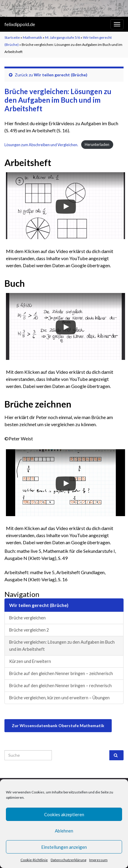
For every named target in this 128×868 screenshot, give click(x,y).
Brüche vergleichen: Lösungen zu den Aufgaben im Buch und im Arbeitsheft (62, 646)
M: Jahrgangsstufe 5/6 (63, 37)
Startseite (12, 37)
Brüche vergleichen (27, 618)
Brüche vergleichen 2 (29, 630)
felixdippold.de (20, 24)
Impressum (98, 860)
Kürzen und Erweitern (30, 661)
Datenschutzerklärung (68, 860)
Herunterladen (97, 145)
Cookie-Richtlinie (34, 860)
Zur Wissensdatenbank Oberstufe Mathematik (58, 726)
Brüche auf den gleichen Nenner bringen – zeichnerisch (61, 673)
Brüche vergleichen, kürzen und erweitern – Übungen (59, 698)
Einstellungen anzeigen (64, 847)
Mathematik (32, 37)
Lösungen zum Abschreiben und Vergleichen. (41, 145)
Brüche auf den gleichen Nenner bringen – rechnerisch (60, 686)
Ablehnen (64, 831)
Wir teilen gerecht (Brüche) (61, 75)
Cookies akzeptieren (64, 814)
